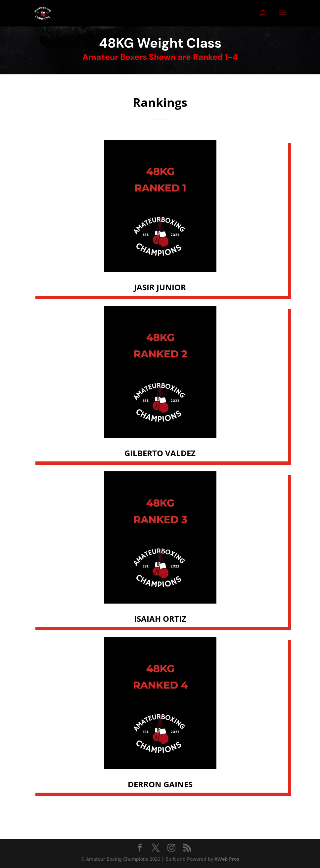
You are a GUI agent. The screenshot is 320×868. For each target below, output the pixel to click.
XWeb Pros (227, 859)
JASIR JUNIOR (160, 287)
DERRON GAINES (160, 784)
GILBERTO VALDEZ (160, 453)
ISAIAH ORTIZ (160, 619)
